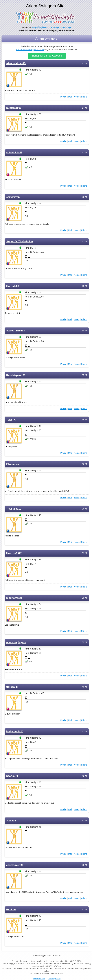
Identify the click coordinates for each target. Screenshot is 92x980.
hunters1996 (14, 108)
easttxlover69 (14, 865)
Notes (77, 97)
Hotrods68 (13, 286)
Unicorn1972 (14, 553)
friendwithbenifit (16, 63)
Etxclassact (13, 464)
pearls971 (12, 776)
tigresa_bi (12, 687)
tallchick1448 (14, 153)
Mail (70, 97)
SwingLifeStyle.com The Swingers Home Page (51, 27)
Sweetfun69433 (16, 331)
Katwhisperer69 (16, 375)
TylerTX (11, 420)
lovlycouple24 (15, 731)
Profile (63, 97)
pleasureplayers (16, 642)
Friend (84, 97)
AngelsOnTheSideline (20, 241)
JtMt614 (11, 821)
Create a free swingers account (30, 50)
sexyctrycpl (13, 197)
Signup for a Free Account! (47, 56)
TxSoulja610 (14, 509)
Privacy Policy (54, 979)
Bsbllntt (11, 910)
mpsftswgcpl (14, 598)
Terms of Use (39, 979)
